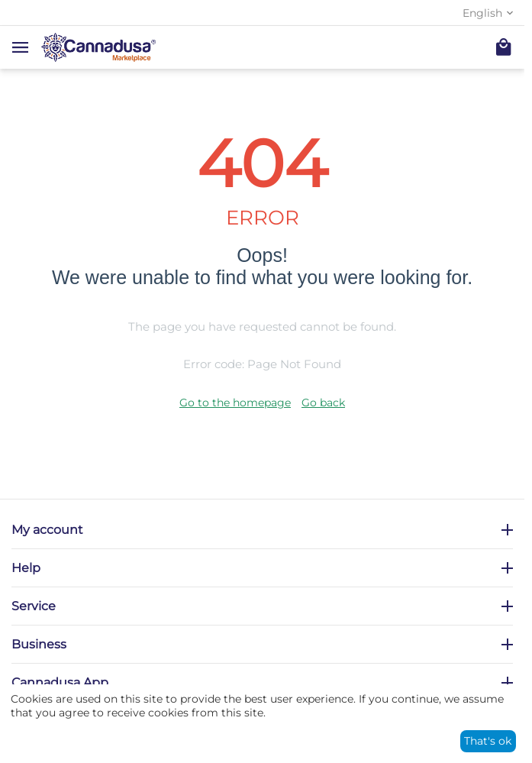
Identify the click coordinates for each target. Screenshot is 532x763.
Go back (323, 403)
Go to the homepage (235, 403)
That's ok (488, 741)
